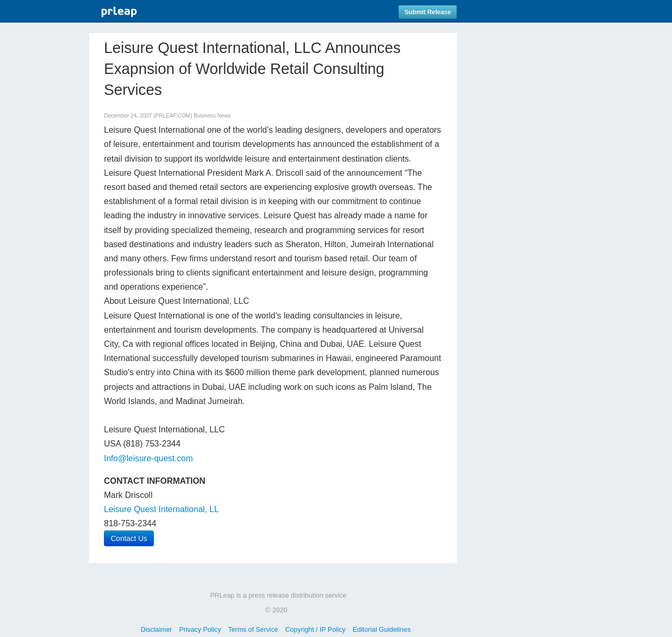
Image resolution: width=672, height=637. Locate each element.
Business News (212, 116)
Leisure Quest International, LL (161, 509)
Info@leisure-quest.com (148, 458)
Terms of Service (253, 629)
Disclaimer (156, 629)
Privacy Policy (200, 629)
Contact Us (129, 538)
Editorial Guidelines (382, 629)
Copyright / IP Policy (315, 629)
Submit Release (428, 12)
